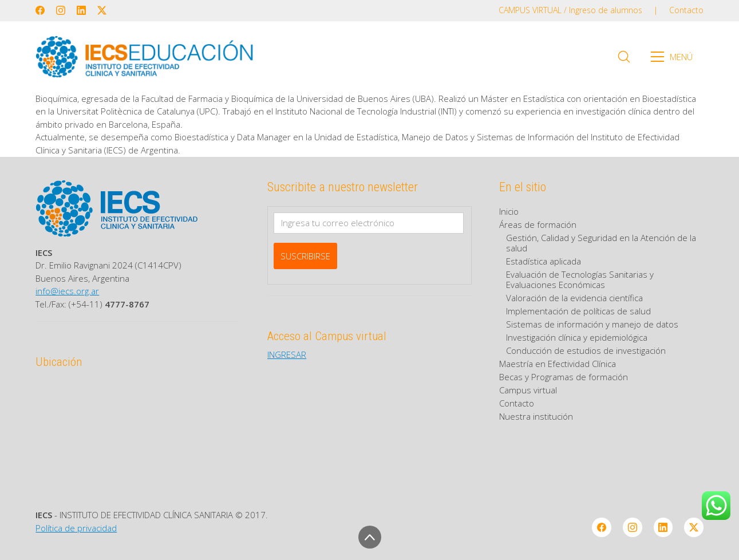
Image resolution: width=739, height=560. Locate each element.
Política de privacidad (76, 528)
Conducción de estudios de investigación (586, 350)
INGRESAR (287, 354)
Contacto (517, 403)
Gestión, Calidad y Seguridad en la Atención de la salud (601, 243)
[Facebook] (40, 10)
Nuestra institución (536, 416)
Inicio (509, 211)
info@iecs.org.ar (67, 291)
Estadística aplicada (544, 261)
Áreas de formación (538, 224)
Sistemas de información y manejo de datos (592, 324)
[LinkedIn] (81, 10)
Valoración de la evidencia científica (574, 298)
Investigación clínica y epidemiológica (577, 337)
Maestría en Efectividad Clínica (558, 364)
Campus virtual (528, 390)
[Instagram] (61, 10)
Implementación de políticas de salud (578, 311)
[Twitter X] (102, 10)
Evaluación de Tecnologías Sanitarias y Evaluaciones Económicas (580, 279)
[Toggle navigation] (675, 57)
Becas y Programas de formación (564, 377)
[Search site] (624, 57)
